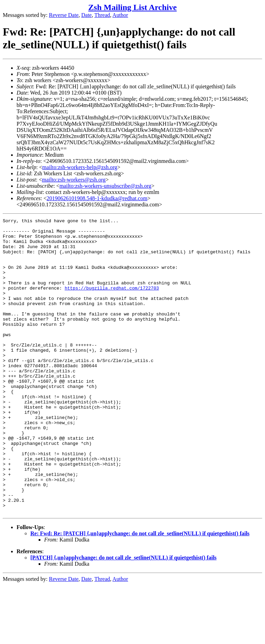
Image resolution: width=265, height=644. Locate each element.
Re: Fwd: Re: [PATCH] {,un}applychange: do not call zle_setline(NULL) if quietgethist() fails (140, 592)
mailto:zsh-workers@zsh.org (74, 180)
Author (120, 15)
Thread (102, 15)
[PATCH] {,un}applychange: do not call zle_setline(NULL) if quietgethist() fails (124, 617)
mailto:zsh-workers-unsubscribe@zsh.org (105, 186)
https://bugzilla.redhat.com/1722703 (112, 302)
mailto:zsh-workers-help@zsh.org (80, 167)
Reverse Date (64, 15)
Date (87, 15)
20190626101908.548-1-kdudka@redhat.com (97, 198)
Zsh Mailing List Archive (132, 7)
